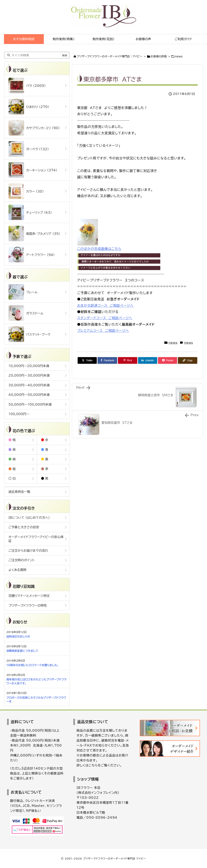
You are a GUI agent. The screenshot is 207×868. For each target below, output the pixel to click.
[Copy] (187, 360)
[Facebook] (107, 360)
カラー (26, 191)
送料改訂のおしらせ (18, 637)
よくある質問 (17, 570)
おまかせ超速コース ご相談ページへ (105, 305)
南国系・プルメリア (34, 233)
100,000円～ (19, 414)
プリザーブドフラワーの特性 (28, 606)
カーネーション (33, 170)
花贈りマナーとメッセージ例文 (29, 596)
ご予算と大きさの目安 (24, 527)
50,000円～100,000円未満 (30, 404)
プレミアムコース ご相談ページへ (103, 331)
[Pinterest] (127, 360)
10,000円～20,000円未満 (29, 366)
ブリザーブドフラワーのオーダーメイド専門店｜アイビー (110, 56)
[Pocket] (168, 360)
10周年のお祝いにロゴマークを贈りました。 (33, 665)
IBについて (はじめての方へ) (29, 518)
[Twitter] (87, 360)
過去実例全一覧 (19, 492)
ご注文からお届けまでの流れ (28, 551)
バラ (27, 85)
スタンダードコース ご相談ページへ (105, 318)
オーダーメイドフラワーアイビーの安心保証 (36, 539)
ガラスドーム (26, 313)
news (179, 56)
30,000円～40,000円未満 (29, 385)
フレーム (23, 292)
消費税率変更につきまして (22, 651)
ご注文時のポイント (22, 560)
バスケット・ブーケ (30, 334)
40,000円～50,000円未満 (29, 395)
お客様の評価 (159, 56)
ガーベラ (29, 149)
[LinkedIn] (148, 360)
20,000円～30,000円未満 (29, 375)
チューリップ (30, 212)
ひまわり (29, 107)
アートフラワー (32, 255)
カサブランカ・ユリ (34, 128)
